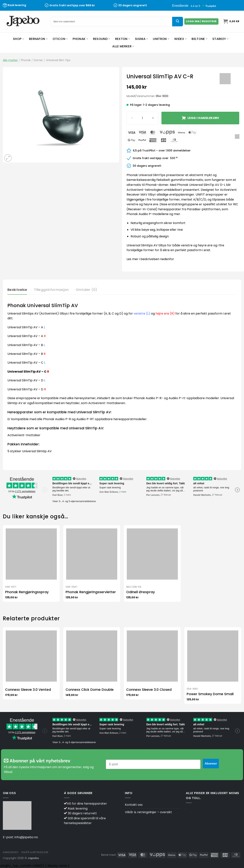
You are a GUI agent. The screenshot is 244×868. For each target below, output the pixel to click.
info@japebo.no (26, 837)
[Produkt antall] (142, 118)
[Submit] (177, 22)
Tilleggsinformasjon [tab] (51, 290)
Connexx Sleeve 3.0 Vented (28, 690)
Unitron (161, 39)
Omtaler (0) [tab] (86, 290)
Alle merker (123, 46)
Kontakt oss (134, 805)
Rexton (123, 39)
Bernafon (38, 39)
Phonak (80, 39)
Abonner (211, 764)
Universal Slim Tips (58, 60)
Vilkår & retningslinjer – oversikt (148, 812)
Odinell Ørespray (140, 592)
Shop (18, 39)
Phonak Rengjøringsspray (27, 592)
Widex (180, 39)
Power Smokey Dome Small (210, 694)
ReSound (102, 39)
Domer (38, 60)
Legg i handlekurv (203, 118)
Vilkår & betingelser (35, 852)
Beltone (199, 39)
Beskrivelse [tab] (17, 290)
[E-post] (153, 764)
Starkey (220, 39)
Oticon (60, 39)
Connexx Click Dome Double (90, 690)
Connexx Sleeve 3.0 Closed (149, 690)
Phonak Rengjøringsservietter (91, 592)
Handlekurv (11, 852)
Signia (141, 39)
